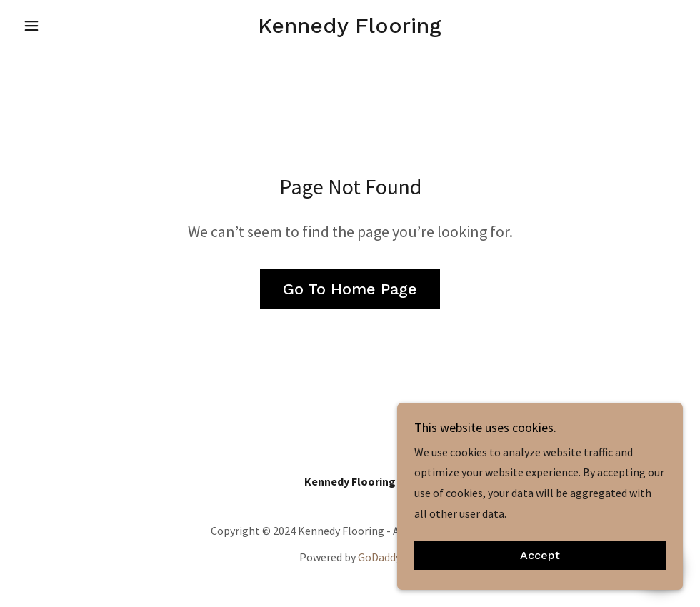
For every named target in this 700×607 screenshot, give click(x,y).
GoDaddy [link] (379, 557)
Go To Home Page (350, 289)
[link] (350, 29)
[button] (67, 26)
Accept (540, 575)
